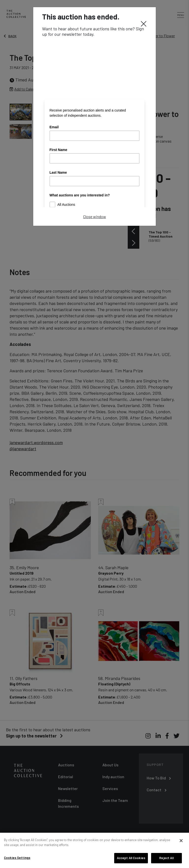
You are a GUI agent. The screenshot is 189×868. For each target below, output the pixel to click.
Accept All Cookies (131, 858)
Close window (95, 217)
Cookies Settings (17, 858)
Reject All (166, 858)
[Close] (144, 23)
